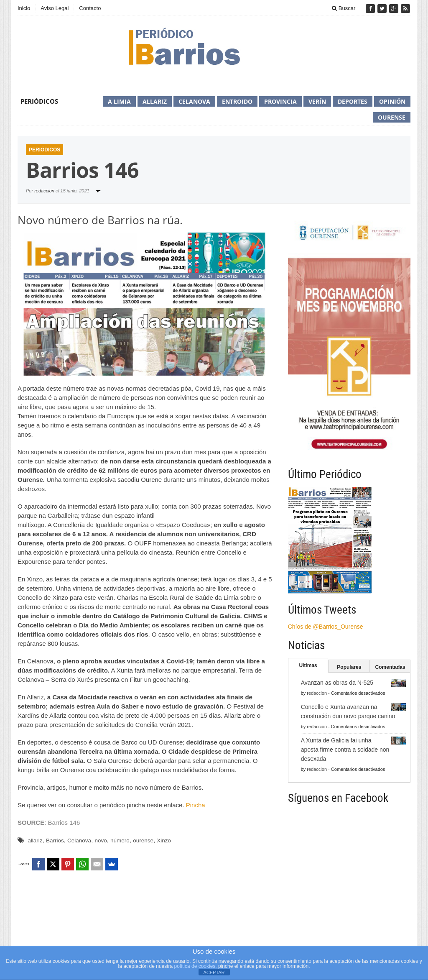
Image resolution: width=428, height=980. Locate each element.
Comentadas (390, 667)
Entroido (237, 101)
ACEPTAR (214, 972)
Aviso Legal (55, 8)
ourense (143, 841)
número (120, 841)
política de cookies (195, 966)
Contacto (90, 8)
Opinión (392, 101)
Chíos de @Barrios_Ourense (326, 627)
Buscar (344, 8)
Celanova (194, 101)
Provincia (280, 101)
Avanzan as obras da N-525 (337, 683)
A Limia (119, 101)
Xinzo (164, 841)
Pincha (196, 805)
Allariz (155, 101)
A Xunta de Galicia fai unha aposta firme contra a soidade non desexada (345, 750)
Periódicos (39, 101)
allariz (35, 841)
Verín (317, 101)
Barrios (55, 841)
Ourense (392, 117)
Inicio (24, 8)
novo (101, 841)
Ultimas (308, 665)
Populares (349, 667)
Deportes (353, 101)
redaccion (44, 191)
